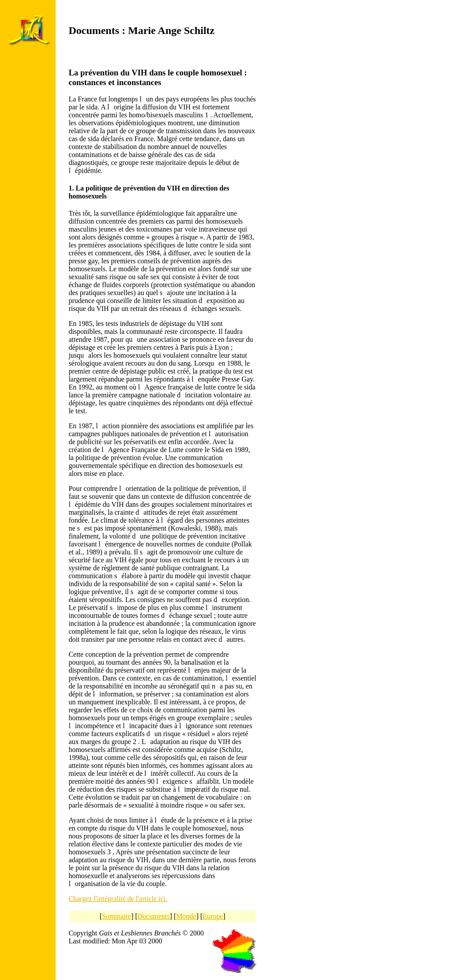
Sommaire (117, 916)
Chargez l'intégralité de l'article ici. (118, 899)
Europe (213, 916)
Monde (186, 916)
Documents (154, 916)
